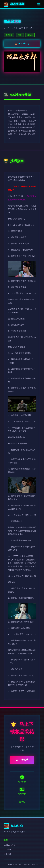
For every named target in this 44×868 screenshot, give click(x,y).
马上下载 (8, 854)
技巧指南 (8, 850)
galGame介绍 (10, 845)
